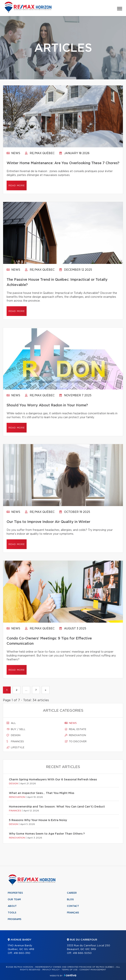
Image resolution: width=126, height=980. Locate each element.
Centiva (70, 975)
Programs (15, 919)
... (26, 690)
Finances (15, 741)
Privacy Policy (51, 970)
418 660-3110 (22, 953)
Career (72, 893)
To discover (76, 741)
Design (13, 735)
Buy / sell (16, 729)
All (11, 723)
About (12, 906)
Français (73, 913)
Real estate (75, 729)
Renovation (75, 735)
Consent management (93, 970)
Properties (15, 893)
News (13, 153)
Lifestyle (15, 747)
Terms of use (70, 970)
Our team (14, 899)
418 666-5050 (82, 953)
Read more (17, 185)
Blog (70, 899)
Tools (12, 913)
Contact (73, 906)
